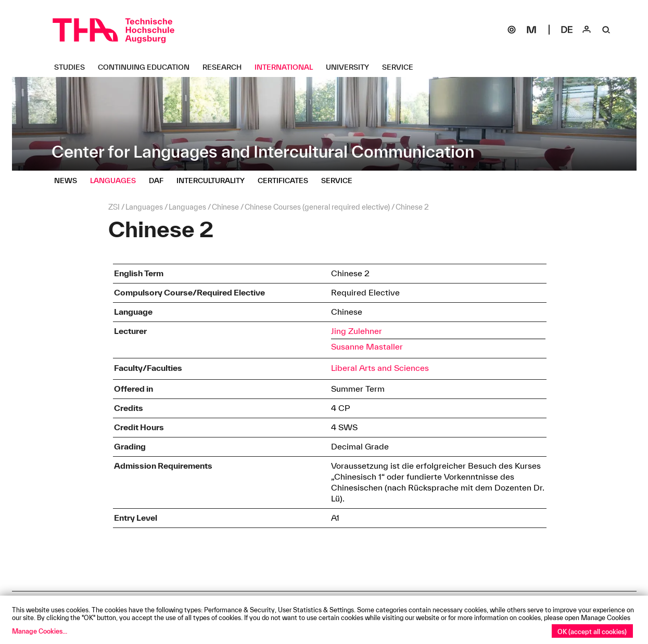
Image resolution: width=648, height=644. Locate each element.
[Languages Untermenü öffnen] (117, 181)
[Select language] (567, 30)
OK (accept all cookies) (592, 632)
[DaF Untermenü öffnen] (160, 181)
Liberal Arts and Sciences (380, 368)
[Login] (587, 30)
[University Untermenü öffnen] (351, 67)
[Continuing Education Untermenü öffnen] (148, 67)
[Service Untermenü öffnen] (402, 67)
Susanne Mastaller (367, 346)
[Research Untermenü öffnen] (226, 67)
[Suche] (606, 30)
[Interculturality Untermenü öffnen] (214, 181)
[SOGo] (512, 30)
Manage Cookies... (40, 631)
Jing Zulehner (357, 331)
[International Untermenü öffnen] (288, 67)
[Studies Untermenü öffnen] (73, 67)
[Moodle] (531, 30)
